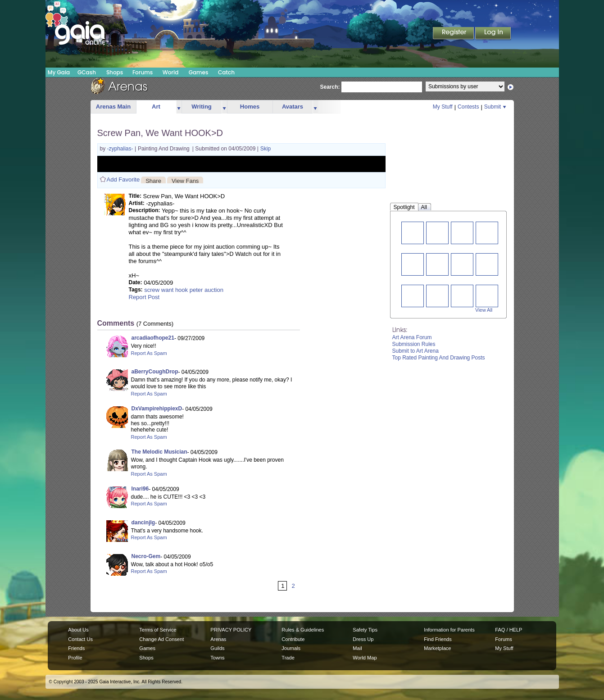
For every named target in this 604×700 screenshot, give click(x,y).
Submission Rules (414, 344)
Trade (288, 658)
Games (199, 72)
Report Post (144, 297)
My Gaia (59, 72)
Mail (357, 648)
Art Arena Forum (412, 337)
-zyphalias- (121, 149)
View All (484, 310)
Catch (226, 72)
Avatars (293, 107)
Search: (330, 87)
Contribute (293, 639)
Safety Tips (365, 630)
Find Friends (438, 639)
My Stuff (443, 107)
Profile (75, 658)
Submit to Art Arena (416, 351)
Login (493, 34)
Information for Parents (449, 630)
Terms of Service (158, 630)
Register (454, 34)
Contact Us (80, 639)
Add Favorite (123, 180)
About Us (78, 630)
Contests (468, 107)
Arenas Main (113, 107)
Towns (217, 658)
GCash (87, 72)
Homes (250, 107)
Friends (76, 648)
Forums (143, 72)
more (179, 107)
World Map (365, 658)
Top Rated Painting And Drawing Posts (439, 358)
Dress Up (363, 639)
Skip (266, 149)
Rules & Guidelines (303, 630)
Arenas (218, 639)
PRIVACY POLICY (231, 630)
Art (156, 107)
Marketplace (437, 648)
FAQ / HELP (509, 630)
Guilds (217, 648)
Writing (202, 107)
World (171, 72)
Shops (115, 72)
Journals (291, 648)
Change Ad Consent (161, 639)
